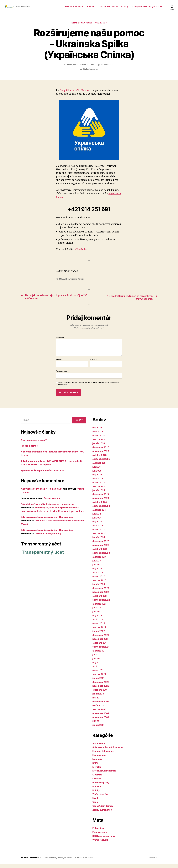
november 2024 (101, 502)
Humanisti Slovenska (75, 8)
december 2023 (102, 545)
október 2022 (100, 600)
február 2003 (100, 713)
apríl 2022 (98, 623)
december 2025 (102, 451)
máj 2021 (98, 666)
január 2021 (99, 682)
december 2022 (102, 592)
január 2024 (99, 541)
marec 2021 (99, 674)
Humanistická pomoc (81, 27)
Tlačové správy (101, 798)
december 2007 (102, 706)
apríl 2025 (98, 482)
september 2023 (102, 557)
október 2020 (100, 694)
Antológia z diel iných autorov (109, 751)
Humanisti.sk (35, 862)
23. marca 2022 (108, 69)
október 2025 (100, 459)
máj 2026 (98, 432)
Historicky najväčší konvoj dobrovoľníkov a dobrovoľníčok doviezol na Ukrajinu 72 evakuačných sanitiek (52, 515)
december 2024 (102, 498)
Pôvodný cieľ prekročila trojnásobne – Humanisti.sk (50, 508)
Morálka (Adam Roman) (106, 775)
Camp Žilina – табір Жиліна (76, 94)
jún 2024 (97, 522)
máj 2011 (98, 702)
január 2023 (99, 588)
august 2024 (100, 514)
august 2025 (100, 467)
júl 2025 (97, 471)
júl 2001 (97, 725)
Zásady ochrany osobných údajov (146, 8)
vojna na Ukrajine (78, 283)
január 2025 (99, 494)
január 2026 (99, 447)
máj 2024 (98, 526)
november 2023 (101, 549)
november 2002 (101, 717)
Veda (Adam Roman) (104, 810)
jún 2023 (97, 569)
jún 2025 (97, 475)
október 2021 (100, 647)
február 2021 (100, 678)
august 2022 (100, 608)
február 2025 (100, 490)
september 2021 (102, 651)
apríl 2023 (98, 576)
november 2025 (101, 455)
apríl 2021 (98, 670)
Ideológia (98, 763)
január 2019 (99, 698)
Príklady (97, 790)
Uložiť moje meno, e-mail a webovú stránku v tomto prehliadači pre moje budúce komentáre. (89, 388)
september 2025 (102, 463)
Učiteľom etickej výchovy (49, 541)
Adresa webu (61, 375)
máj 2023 (98, 573)
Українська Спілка (67, 201)
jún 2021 (97, 662)
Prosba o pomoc (30, 450)
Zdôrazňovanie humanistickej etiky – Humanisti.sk (49, 525)
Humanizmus (101, 27)
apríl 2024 (98, 529)
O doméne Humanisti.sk (108, 8)
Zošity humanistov (103, 814)
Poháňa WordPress (87, 862)
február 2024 (100, 537)
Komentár (61, 341)
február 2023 (100, 584)
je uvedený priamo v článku (83, 69)
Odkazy (125, 8)
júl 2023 (97, 565)
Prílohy (96, 794)
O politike (98, 779)
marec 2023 (99, 580)
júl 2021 (97, 659)
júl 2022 (97, 612)
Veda (95, 806)
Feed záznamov (101, 836)
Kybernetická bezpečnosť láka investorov (44, 474)
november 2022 (101, 596)
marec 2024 (99, 533)
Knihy (96, 767)
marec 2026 (99, 440)
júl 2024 (97, 518)
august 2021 (100, 655)
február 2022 (100, 631)
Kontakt (90, 8)
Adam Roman (100, 747)
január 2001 (99, 729)
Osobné (97, 783)
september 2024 (102, 510)
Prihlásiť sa (99, 832)
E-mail (93, 364)
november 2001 (101, 721)
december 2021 (101, 639)
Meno (59, 364)
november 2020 (101, 690)
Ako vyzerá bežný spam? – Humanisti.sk (43, 493)
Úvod (95, 802)
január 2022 (99, 635)
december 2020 (102, 686)
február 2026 (100, 443)
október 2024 (100, 506)
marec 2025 (99, 486)
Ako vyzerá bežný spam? (35, 444)
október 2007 (100, 709)
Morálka (97, 771)
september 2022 (102, 604)
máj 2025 (98, 479)
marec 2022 (99, 627)
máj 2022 (98, 619)
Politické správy (101, 786)
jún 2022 (97, 616)
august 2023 (100, 561)
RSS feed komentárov (105, 840)
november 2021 (101, 643)
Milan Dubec (82, 253)
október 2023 (100, 553)
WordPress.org (101, 844)
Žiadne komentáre (91, 73)
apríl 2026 (98, 436)
